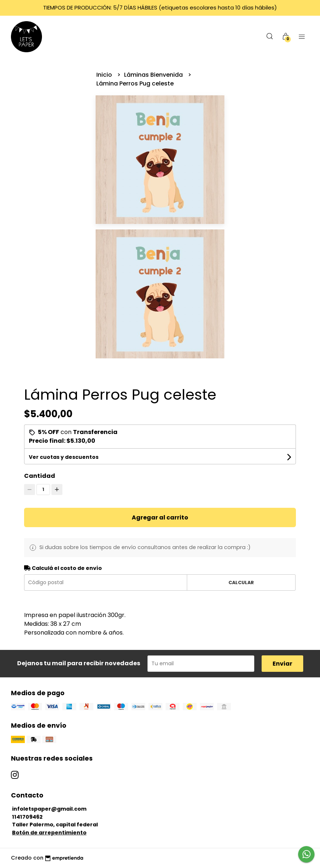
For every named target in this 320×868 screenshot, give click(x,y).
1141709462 (27, 817)
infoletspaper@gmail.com (49, 809)
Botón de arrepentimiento (49, 833)
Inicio (105, 75)
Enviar (282, 664)
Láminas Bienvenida (154, 75)
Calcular (241, 583)
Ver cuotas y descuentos (64, 457)
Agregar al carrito (160, 517)
